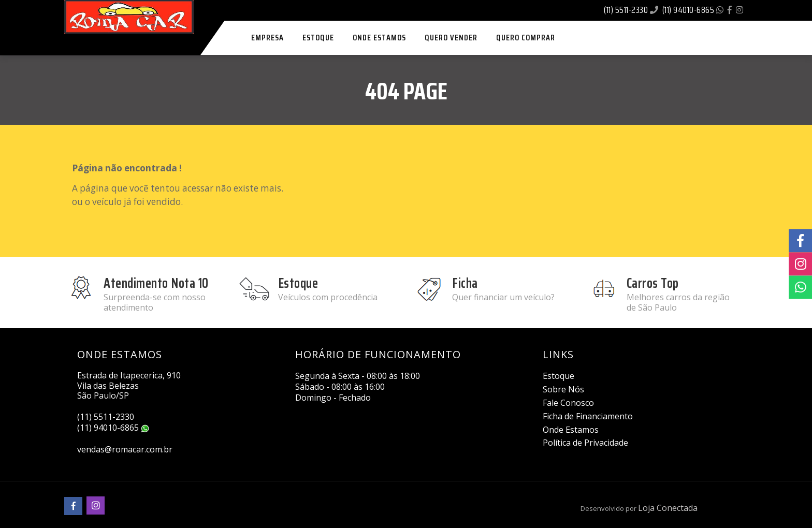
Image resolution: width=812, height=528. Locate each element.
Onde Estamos (571, 430)
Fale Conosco (568, 403)
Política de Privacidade (585, 443)
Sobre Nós (563, 389)
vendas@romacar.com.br (125, 449)
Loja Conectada (668, 508)
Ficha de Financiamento (588, 416)
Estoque (559, 376)
